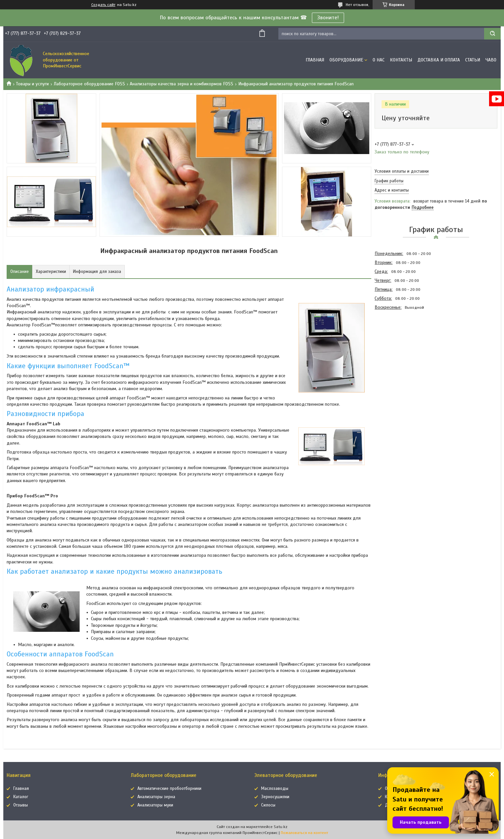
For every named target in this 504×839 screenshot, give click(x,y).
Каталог (21, 797)
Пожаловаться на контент (304, 833)
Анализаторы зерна (156, 797)
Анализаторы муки (155, 805)
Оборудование (346, 60)
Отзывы (21, 805)
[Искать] (492, 34)
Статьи (473, 60)
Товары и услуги (32, 84)
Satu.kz (281, 827)
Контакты (401, 60)
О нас (379, 60)
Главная (315, 60)
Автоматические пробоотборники (169, 789)
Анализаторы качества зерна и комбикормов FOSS (181, 84)
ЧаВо (491, 60)
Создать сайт (103, 5)
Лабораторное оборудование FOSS (89, 84)
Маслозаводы (275, 789)
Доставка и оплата (439, 60)
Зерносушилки (275, 797)
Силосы (268, 805)
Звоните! (328, 18)
